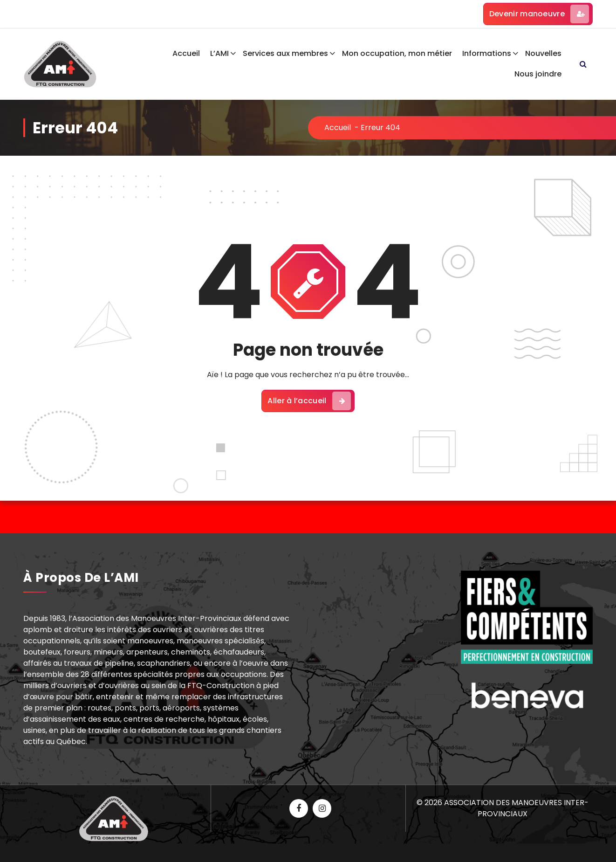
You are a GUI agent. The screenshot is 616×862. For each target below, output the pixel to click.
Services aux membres (285, 53)
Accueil (186, 53)
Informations (487, 53)
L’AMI (219, 53)
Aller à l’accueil (309, 401)
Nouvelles (543, 53)
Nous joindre (538, 74)
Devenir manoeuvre (539, 14)
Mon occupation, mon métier (397, 53)
